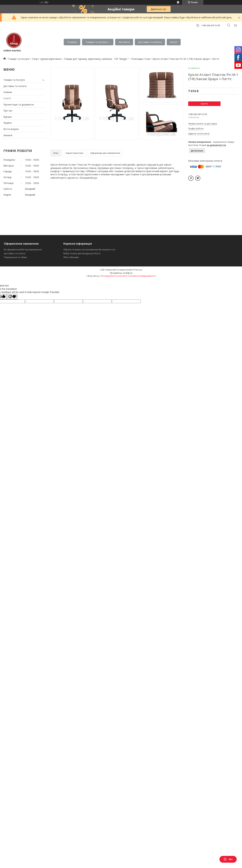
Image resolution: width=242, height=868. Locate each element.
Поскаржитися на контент (114, 276)
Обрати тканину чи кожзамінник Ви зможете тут (89, 249)
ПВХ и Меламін (71, 257)
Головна (72, 42)
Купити (204, 104)
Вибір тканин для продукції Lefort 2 (82, 253)
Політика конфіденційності (142, 276)
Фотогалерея (11, 129)
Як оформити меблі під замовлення (23, 249)
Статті (7, 98)
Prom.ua (138, 270)
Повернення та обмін (15, 257)
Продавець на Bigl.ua (121, 273)
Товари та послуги (96, 42)
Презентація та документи (19, 105)
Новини (8, 92)
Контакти (124, 42)
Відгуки (7, 117)
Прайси (7, 123)
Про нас (8, 111)
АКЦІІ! (174, 42)
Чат (228, 859)
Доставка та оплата (150, 42)
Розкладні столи (141, 59)
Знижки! (8, 135)
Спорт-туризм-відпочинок (47, 59)
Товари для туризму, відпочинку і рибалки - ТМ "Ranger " (96, 59)
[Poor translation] (12, 297)
